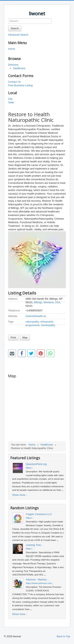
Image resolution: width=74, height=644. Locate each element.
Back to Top (63, 636)
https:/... (30, 468)
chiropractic (47, 322)
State (11, 102)
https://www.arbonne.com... (40, 583)
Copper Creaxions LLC (39, 514)
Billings (38, 302)
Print (13, 337)
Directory (13, 65)
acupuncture (33, 325)
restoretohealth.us (36, 316)
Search (15, 28)
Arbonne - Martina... (37, 580)
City (10, 99)
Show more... (20, 495)
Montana (49, 302)
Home (12, 49)
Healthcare (19, 68)
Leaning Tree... (34, 545)
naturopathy (32, 322)
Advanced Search (18, 35)
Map (25, 337)
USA (58, 302)
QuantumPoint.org (36, 464)
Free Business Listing (20, 85)
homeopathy (48, 325)
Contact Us (14, 82)
